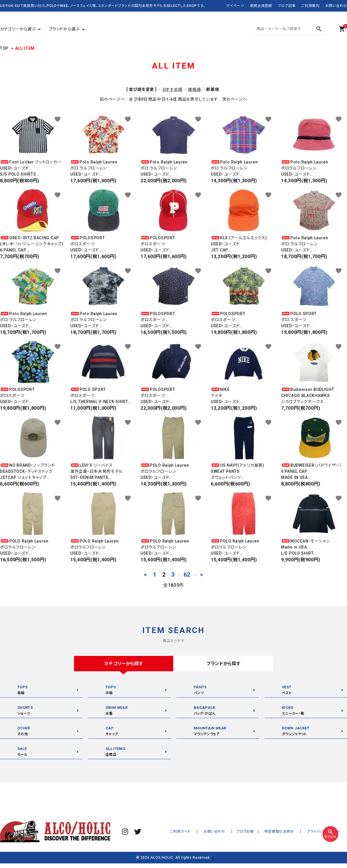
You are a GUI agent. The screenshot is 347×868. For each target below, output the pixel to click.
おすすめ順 (172, 89)
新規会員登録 (261, 6)
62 (187, 575)
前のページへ (112, 99)
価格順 (194, 89)
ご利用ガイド (196, 832)
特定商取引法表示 (286, 832)
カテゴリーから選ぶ (18, 29)
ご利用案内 (310, 6)
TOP (4, 48)
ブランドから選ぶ (64, 29)
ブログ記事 (287, 6)
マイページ (235, 6)
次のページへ (235, 99)
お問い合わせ (336, 6)
